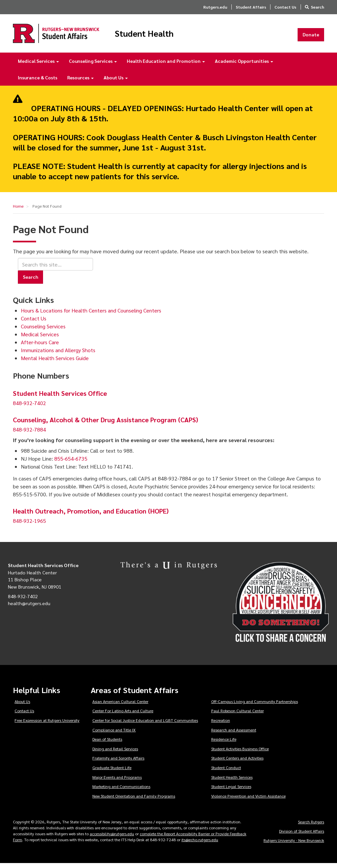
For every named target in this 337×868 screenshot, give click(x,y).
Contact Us (285, 7)
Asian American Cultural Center (120, 706)
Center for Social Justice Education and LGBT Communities (145, 725)
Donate (311, 37)
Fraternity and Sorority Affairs (118, 763)
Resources (80, 82)
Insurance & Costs (38, 82)
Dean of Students (107, 744)
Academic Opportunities (244, 65)
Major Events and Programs (117, 781)
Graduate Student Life (112, 772)
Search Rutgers (311, 826)
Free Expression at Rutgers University (47, 725)
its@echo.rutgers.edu (200, 844)
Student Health (167, 36)
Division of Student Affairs (302, 836)
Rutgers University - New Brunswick (294, 845)
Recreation (221, 725)
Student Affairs (251, 7)
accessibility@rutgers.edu (112, 838)
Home (18, 211)
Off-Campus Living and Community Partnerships (255, 706)
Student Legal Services (231, 791)
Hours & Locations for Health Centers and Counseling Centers (91, 315)
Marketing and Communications (121, 791)
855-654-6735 (71, 463)
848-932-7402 (29, 408)
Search (317, 7)
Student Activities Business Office (240, 753)
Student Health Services (232, 781)
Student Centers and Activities (237, 763)
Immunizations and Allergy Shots (58, 355)
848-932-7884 (29, 434)
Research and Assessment (234, 734)
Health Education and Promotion (166, 65)
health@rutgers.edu (29, 608)
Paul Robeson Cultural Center (238, 715)
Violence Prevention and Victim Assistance (248, 801)
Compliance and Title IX (114, 734)
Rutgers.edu (215, 7)
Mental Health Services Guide (55, 363)
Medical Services (38, 65)
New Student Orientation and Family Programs (134, 801)
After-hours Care (40, 347)
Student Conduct (226, 772)
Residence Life (224, 744)
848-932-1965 (29, 525)
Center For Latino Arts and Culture (123, 715)
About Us (116, 82)
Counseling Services (93, 65)
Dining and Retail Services (115, 753)
